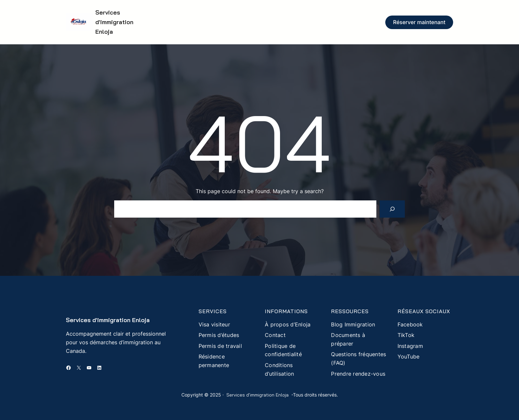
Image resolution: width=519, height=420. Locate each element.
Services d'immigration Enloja (114, 22)
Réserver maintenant (419, 22)
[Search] (392, 209)
